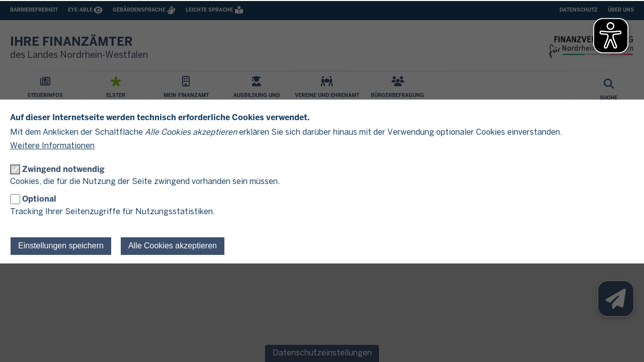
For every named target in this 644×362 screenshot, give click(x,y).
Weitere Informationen (52, 146)
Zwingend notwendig (63, 169)
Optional (39, 199)
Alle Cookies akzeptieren (173, 246)
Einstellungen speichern (61, 246)
